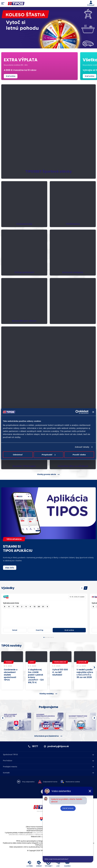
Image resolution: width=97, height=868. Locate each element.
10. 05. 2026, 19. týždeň (77, 597)
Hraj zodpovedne (28, 782)
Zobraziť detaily (82, 447)
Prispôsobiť (49, 455)
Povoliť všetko (79, 455)
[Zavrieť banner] (93, 412)
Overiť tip (40, 630)
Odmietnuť (18, 455)
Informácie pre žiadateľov (47, 736)
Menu (3, 4)
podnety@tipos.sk (58, 746)
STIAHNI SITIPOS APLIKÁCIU (18, 549)
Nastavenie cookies (73, 782)
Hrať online (11, 76)
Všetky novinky (47, 694)
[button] (82, 588)
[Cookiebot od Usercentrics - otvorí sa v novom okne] (77, 412)
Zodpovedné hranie (50, 782)
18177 (35, 746)
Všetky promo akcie (47, 474)
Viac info (10, 568)
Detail (15, 630)
